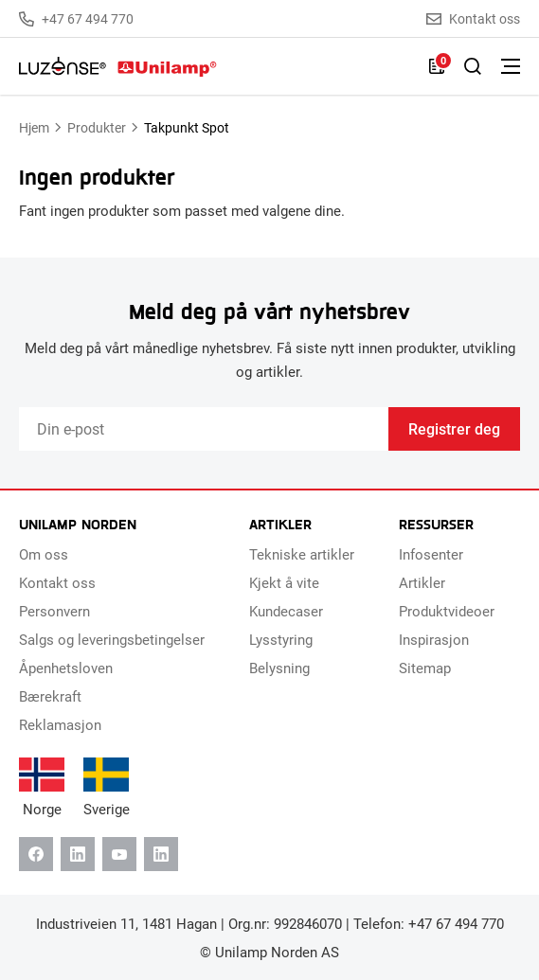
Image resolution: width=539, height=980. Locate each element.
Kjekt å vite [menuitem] (284, 582)
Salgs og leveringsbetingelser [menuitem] (112, 639)
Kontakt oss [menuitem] (57, 582)
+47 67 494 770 (76, 19)
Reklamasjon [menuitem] (60, 724)
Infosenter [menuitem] (431, 554)
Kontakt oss (473, 19)
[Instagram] (161, 854)
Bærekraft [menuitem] (50, 696)
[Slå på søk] (473, 66)
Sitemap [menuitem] (425, 668)
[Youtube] (119, 854)
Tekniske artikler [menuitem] (302, 554)
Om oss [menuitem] (44, 554)
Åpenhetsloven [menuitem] (66, 668)
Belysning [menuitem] (279, 668)
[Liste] (437, 66)
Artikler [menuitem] (422, 582)
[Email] (204, 429)
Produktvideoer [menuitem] (447, 611)
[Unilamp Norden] (118, 66)
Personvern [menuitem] (54, 611)
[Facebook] (36, 854)
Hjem (34, 127)
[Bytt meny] (511, 66)
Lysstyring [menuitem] (281, 639)
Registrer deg (454, 428)
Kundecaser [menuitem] (286, 611)
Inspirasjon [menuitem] (434, 639)
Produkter (97, 127)
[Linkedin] (78, 854)
